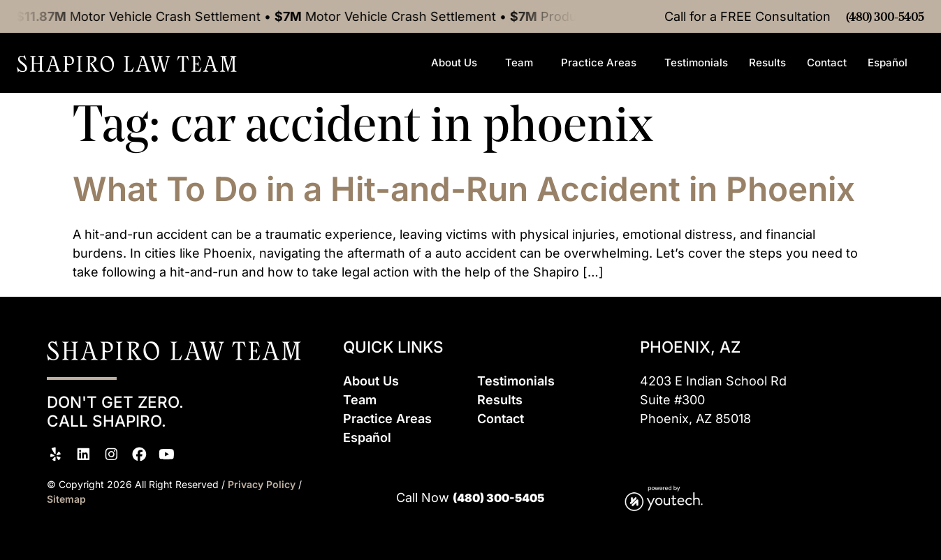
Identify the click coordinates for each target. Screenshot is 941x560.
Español (891, 63)
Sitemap (66, 499)
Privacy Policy (263, 484)
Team (523, 63)
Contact (827, 62)
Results (767, 62)
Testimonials (696, 62)
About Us (458, 63)
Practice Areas (602, 63)
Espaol (367, 437)
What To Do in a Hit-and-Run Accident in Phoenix (464, 189)
